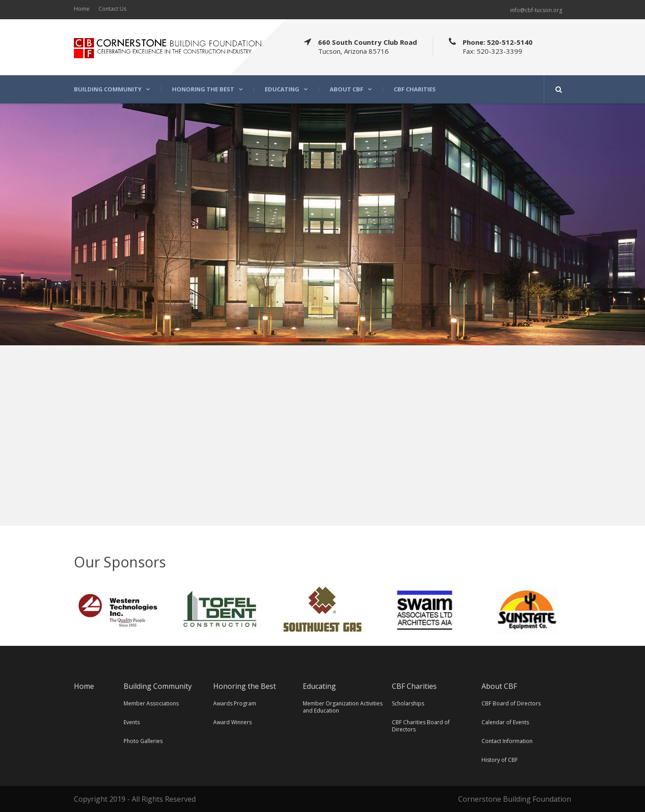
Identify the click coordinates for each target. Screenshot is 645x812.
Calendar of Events (505, 722)
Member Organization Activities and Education (343, 707)
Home (82, 9)
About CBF (346, 89)
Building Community (108, 89)
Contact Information (507, 741)
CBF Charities (415, 89)
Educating (282, 89)
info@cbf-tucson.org (536, 10)
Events (132, 722)
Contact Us (112, 9)
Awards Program (235, 703)
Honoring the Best (203, 89)
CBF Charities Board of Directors (421, 726)
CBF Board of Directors (511, 703)
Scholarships (408, 703)
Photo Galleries (143, 741)
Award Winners (232, 722)
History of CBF (500, 760)
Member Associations (151, 703)
